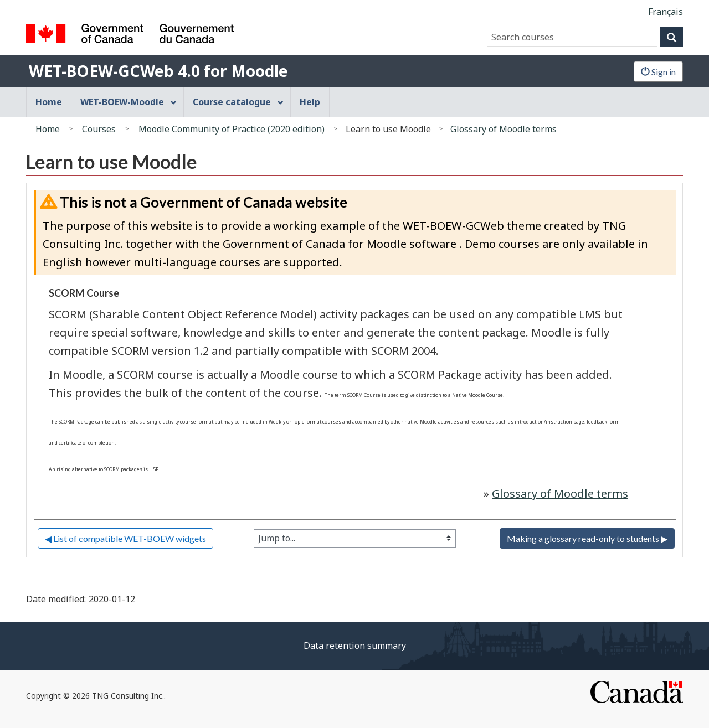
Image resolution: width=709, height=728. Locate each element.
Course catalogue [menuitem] (238, 102)
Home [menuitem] (49, 102)
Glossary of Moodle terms (504, 129)
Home (48, 129)
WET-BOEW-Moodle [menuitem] (129, 102)
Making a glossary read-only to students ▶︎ (587, 538)
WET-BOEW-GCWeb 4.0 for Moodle (158, 71)
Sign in (658, 72)
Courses (99, 129)
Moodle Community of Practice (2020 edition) (232, 129)
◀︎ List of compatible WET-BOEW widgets (125, 538)
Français (666, 12)
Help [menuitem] (310, 102)
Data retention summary (355, 646)
